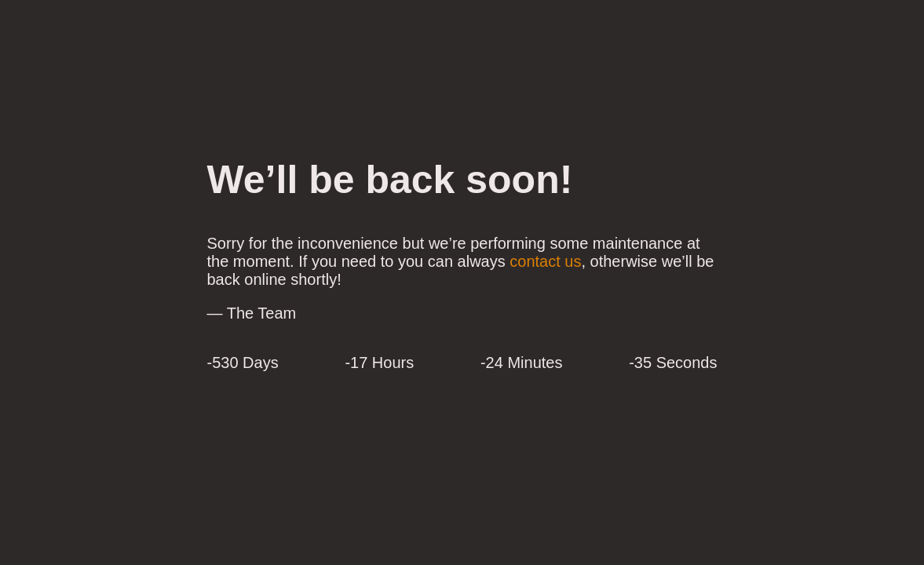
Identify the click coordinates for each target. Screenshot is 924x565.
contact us (545, 261)
